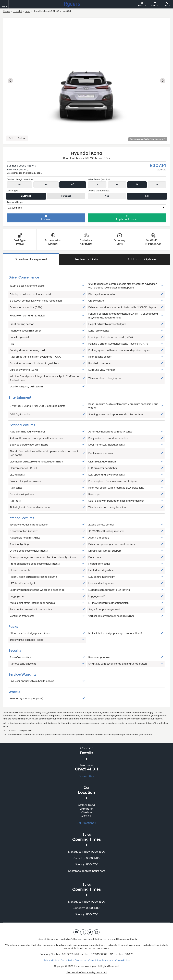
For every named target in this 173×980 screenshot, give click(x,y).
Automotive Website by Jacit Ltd (86, 973)
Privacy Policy (51, 961)
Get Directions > (86, 823)
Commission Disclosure (73, 961)
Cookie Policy (122, 961)
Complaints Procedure (101, 961)
